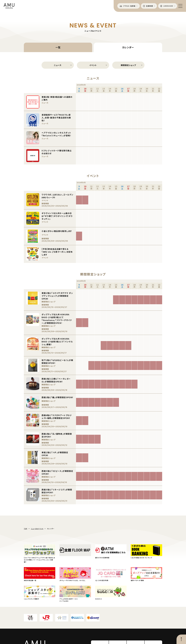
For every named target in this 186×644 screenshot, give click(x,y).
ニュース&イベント (37, 529)
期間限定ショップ (128, 65)
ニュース (58, 65)
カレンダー (128, 47)
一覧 (58, 47)
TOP (26, 529)
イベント (93, 65)
